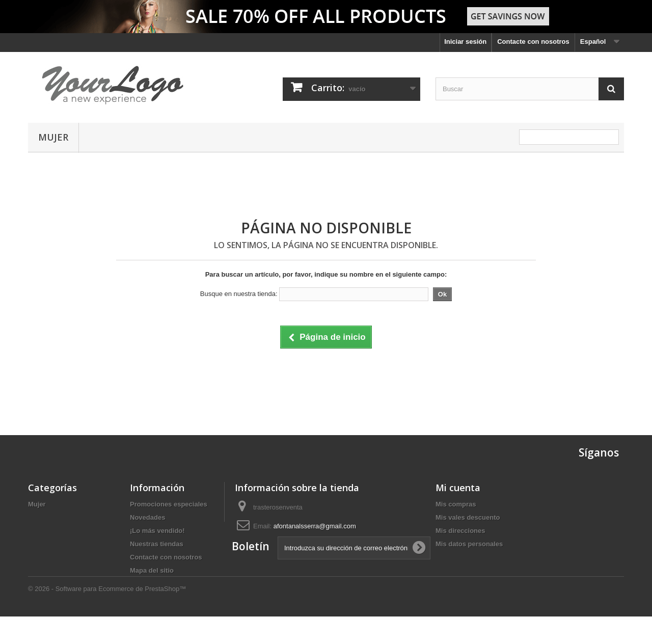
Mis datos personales (469, 544)
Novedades (147, 517)
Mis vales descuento (468, 517)
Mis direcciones (460, 531)
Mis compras (456, 504)
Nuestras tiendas (157, 544)
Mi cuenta (458, 488)
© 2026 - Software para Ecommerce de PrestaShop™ (107, 616)
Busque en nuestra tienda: (239, 294)
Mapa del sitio (152, 570)
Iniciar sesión (465, 42)
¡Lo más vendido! (157, 531)
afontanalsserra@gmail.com (315, 526)
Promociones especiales (169, 504)
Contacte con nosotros (533, 42)
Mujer (53, 137)
